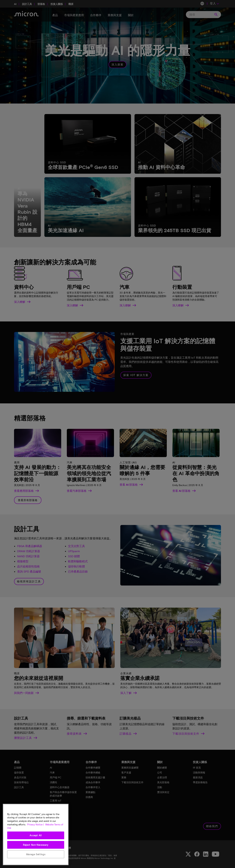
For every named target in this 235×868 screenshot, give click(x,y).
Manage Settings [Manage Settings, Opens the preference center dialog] (36, 854)
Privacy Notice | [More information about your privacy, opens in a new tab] (35, 824)
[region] (36, 834)
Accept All (36, 835)
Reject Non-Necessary (36, 845)
